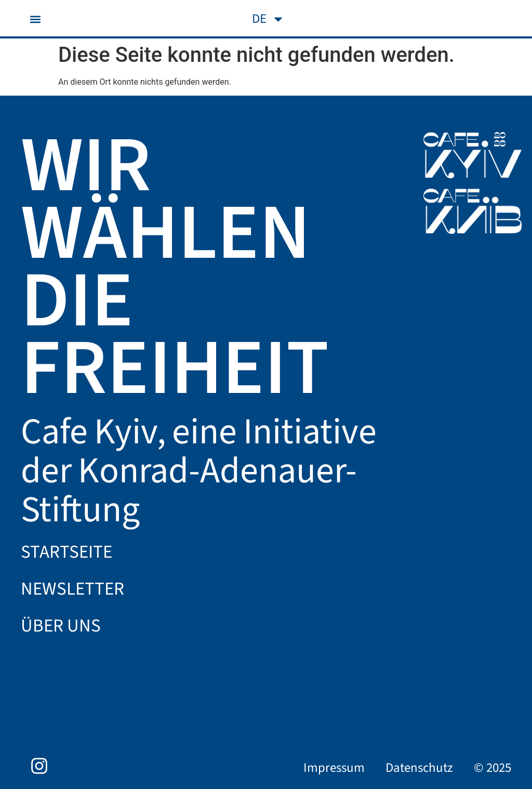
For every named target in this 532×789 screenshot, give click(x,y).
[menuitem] (268, 19)
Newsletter (72, 589)
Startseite (66, 552)
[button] (35, 19)
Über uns (61, 626)
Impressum (334, 768)
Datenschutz (419, 768)
